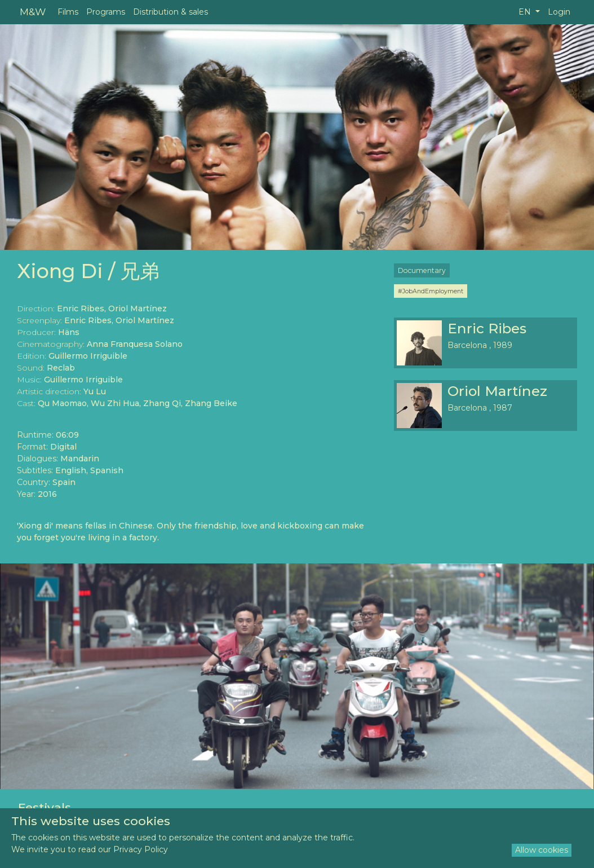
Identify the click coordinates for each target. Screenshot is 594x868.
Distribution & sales (170, 12)
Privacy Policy (141, 849)
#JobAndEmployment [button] (431, 291)
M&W (33, 12)
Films (68, 12)
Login (559, 12)
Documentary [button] (422, 270)
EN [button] (526, 12)
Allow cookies (542, 850)
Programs (106, 12)
